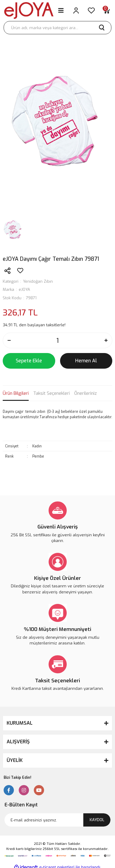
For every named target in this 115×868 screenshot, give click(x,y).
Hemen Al (86, 361)
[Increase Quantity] (106, 340)
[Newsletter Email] (57, 820)
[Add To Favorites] (20, 271)
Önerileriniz (86, 393)
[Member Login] (76, 11)
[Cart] (106, 11)
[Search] (57, 28)
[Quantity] (57, 340)
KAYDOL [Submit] (97, 820)
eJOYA (24, 289)
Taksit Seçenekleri (51, 393)
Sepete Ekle (29, 361)
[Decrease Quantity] (9, 340)
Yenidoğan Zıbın (38, 281)
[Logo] (29, 10)
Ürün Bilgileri (16, 393)
